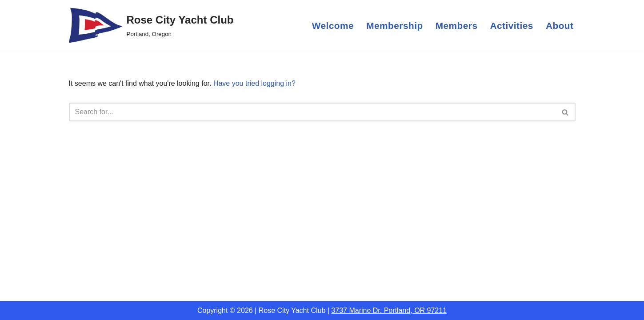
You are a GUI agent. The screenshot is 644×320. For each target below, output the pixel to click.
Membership (395, 26)
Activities (511, 26)
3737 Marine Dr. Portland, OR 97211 (389, 310)
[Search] (312, 112)
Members (457, 26)
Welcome (333, 26)
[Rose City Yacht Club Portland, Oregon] (151, 25)
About (560, 26)
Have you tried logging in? (254, 83)
